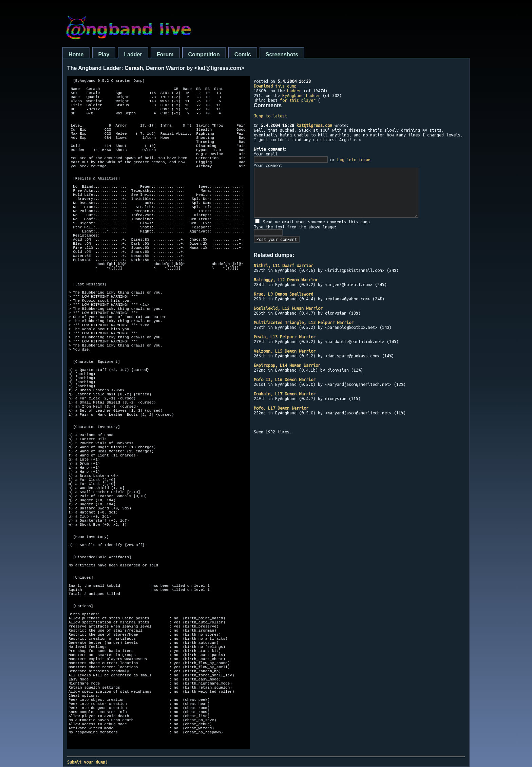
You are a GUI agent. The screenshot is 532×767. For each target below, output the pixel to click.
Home (76, 54)
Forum (165, 54)
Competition (204, 54)
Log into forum (354, 160)
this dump (275, 86)
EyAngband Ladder (301, 95)
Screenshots (282, 54)
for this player (298, 100)
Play (104, 54)
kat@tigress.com (314, 125)
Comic (243, 54)
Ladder (133, 54)
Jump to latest (270, 116)
